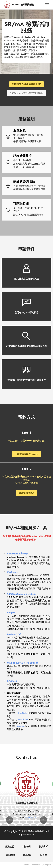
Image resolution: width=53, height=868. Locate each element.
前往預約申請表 (27, 493)
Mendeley (23, 719)
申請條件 (26, 847)
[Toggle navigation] (47, 5)
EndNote (23, 713)
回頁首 (43, 855)
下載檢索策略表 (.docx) (27, 454)
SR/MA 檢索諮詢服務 (23, 5)
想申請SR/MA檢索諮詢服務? (27, 84)
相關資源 (11, 855)
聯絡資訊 (28, 855)
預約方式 (44, 847)
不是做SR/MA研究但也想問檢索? (27, 93)
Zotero (21, 726)
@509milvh (31, 817)
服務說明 (9, 847)
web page (41, 865)
